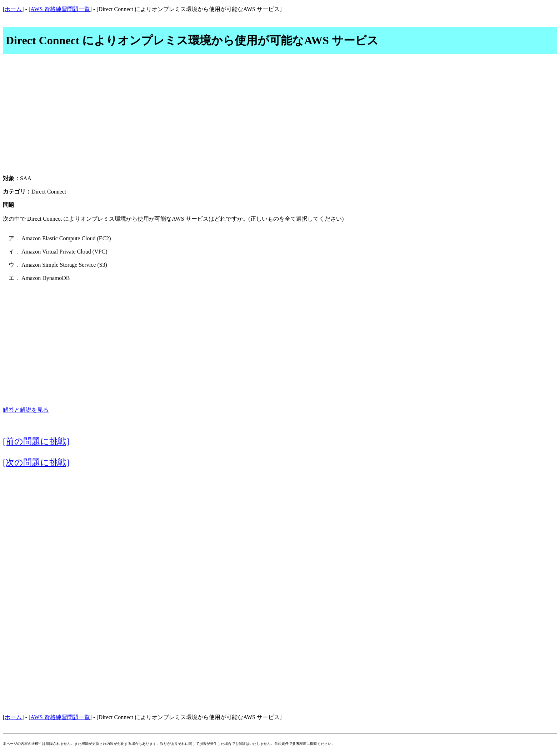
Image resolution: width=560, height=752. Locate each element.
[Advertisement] (280, 119)
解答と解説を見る (26, 410)
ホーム (13, 9)
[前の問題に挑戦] (36, 441)
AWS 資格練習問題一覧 (60, 9)
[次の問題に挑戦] (36, 462)
